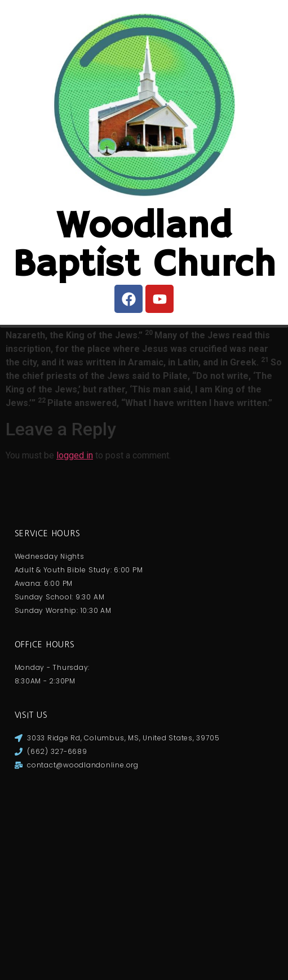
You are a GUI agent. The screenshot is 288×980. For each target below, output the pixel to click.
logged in (75, 650)
